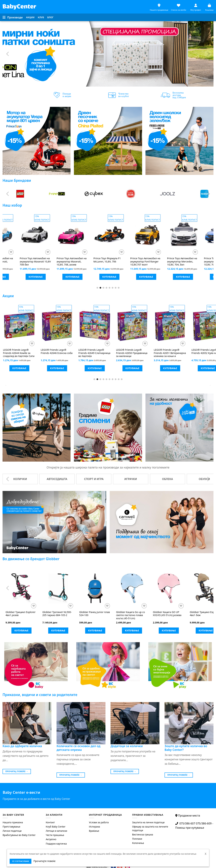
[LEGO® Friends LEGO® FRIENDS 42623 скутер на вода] (18, 326)
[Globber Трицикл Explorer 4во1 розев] (167, 588)
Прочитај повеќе (17, 771)
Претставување (11, 827)
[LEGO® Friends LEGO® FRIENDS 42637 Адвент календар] (93, 326)
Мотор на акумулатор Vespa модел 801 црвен (70, 262)
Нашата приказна (13, 822)
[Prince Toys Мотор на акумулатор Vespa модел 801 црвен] (71, 235)
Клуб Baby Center (56, 827)
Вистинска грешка (143, 834)
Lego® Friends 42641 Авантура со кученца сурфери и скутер (130, 353)
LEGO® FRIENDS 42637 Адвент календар (90, 353)
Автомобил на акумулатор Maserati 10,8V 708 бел (181, 262)
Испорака (94, 827)
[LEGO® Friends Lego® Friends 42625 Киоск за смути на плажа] (56, 326)
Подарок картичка (56, 844)
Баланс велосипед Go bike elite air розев (93, 614)
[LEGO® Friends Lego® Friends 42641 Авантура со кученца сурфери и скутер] (131, 326)
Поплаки (137, 839)
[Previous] (8, 54)
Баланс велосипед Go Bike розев (57, 614)
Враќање (94, 831)
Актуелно (51, 839)
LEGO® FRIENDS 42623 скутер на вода (16, 353)
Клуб (41, 17)
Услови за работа (99, 822)
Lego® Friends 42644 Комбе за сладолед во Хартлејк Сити (168, 353)
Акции (30, 17)
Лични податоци (12, 831)
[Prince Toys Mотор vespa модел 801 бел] (34, 235)
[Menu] (13, 17)
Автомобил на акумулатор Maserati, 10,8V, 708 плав (144, 262)
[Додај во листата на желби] (46, 252)
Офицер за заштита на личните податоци (150, 828)
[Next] (208, 54)
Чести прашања (55, 835)
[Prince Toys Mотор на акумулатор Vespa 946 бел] (108, 235)
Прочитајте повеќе (44, 861)
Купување (34, 277)
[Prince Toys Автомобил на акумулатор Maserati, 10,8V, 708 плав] (145, 235)
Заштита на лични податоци (148, 822)
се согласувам (21, 861)
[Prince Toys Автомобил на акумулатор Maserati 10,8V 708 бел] (182, 235)
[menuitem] (30, 17)
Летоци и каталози (56, 831)
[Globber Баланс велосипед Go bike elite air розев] (94, 588)
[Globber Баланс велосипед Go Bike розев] (57, 588)
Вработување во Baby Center (19, 835)
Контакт (50, 822)
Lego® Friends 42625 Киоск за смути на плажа (53, 353)
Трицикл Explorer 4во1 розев (167, 614)
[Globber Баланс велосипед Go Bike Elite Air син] (20, 588)
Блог (50, 17)
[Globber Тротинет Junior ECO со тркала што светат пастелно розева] (131, 588)
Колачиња (138, 843)
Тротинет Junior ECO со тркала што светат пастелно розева (130, 615)
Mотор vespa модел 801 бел (33, 260)
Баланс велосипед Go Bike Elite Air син (20, 614)
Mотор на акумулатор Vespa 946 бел (107, 260)
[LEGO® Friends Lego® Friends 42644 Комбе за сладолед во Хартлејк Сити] (169, 326)
